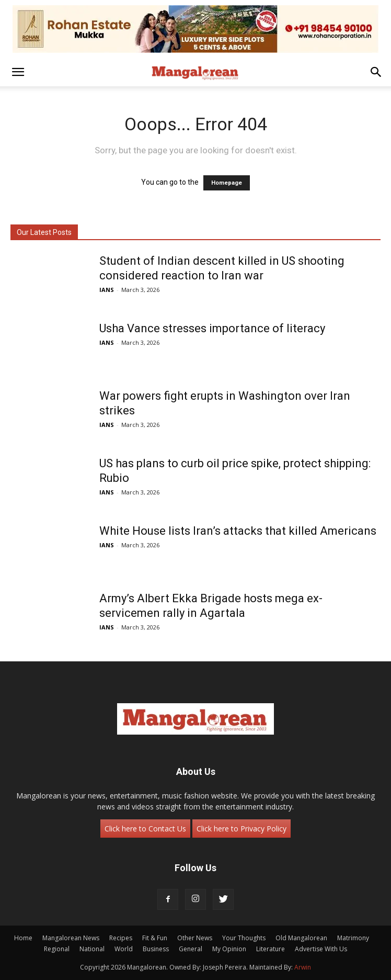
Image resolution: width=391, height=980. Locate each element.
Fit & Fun (155, 938)
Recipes (121, 938)
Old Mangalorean (301, 938)
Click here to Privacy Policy (241, 829)
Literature (271, 949)
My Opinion (229, 949)
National (92, 949)
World (124, 949)
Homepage (227, 183)
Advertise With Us (321, 949)
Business (156, 949)
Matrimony (353, 938)
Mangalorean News (71, 938)
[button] (18, 72)
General (191, 949)
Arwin (303, 967)
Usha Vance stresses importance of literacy (212, 328)
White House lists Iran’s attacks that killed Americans (238, 531)
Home (23, 938)
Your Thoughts (244, 938)
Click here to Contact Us (145, 829)
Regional (57, 949)
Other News (195, 938)
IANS (107, 290)
